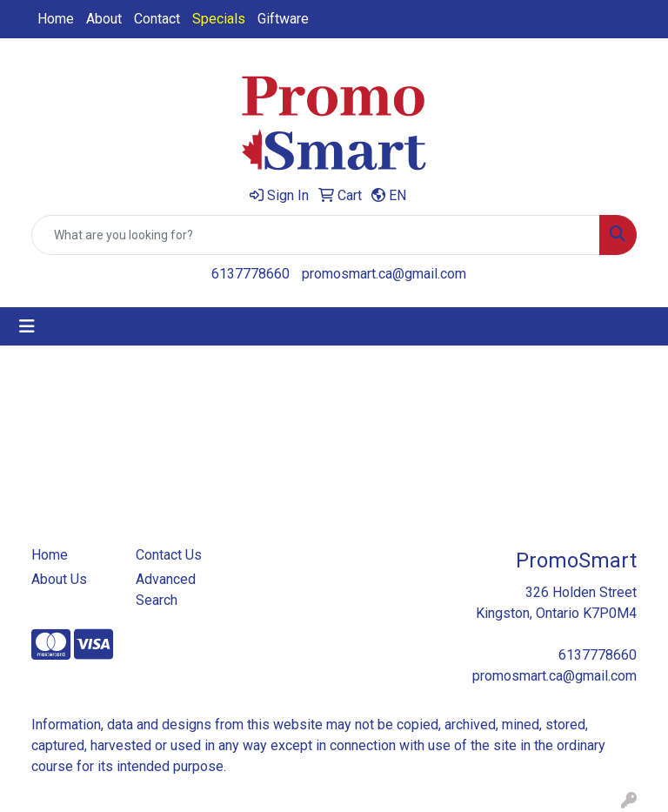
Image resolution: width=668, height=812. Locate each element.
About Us (59, 579)
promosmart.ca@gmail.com (384, 274)
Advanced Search (166, 590)
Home (56, 19)
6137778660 (250, 274)
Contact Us (169, 555)
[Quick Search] (316, 235)
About (104, 19)
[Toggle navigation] (27, 326)
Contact (157, 19)
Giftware (283, 19)
